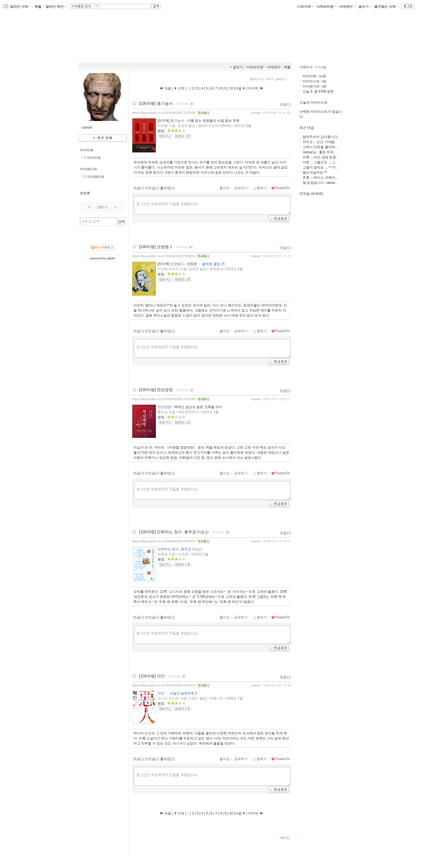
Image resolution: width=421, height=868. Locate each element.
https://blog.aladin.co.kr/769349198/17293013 (164, 256)
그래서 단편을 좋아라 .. (320, 147)
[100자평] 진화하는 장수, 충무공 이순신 (174, 532)
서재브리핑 (326, 7)
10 (231, 88)
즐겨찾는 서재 (386, 7)
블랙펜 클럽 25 (213, 264)
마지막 (256, 88)
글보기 (238, 67)
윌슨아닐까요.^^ (315, 172)
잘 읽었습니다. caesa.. (320, 183)
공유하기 (241, 188)
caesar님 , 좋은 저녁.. (319, 152)
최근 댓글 (307, 128)
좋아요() (167, 188)
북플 (38, 7)
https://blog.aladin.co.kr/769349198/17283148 (164, 399)
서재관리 (347, 7)
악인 (161, 693)
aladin (111, 258)
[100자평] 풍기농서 (156, 103)
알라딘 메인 (56, 7)
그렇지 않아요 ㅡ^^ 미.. (320, 167)
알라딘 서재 (20, 7)
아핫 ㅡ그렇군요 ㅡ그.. (320, 162)
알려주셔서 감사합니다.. (321, 137)
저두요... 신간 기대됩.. (319, 142)
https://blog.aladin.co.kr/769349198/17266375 (164, 685)
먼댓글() (152, 188)
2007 (101, 207)
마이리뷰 (87, 150)
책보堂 (93, 37)
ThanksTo (280, 188)
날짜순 (282, 79)
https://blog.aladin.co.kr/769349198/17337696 (164, 113)
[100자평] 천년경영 (156, 390)
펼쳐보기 (258, 79)
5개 (271, 79)
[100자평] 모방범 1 (156, 247)
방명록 (85, 193)
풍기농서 (177, 121)
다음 (240, 88)
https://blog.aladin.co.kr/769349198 (112, 43)
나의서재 (305, 7)
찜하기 (260, 188)
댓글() (285, 104)
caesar (256, 113)
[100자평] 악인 (152, 676)
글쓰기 (365, 7)
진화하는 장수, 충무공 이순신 (180, 549)
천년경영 (164, 407)
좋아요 (225, 188)
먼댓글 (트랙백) (311, 194)
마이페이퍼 (88, 169)
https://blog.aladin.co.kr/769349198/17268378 (164, 541)
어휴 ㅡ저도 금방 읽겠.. (320, 157)
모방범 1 (177, 264)
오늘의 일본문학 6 (183, 693)
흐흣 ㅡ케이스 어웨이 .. (320, 178)
